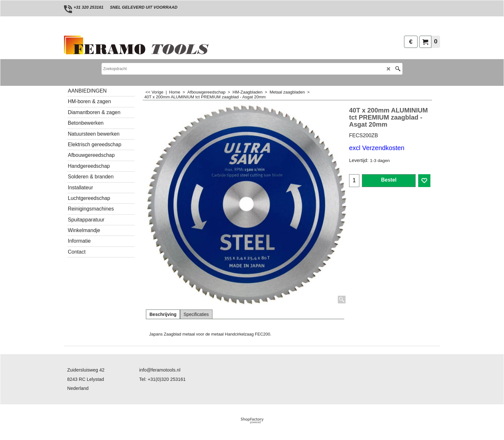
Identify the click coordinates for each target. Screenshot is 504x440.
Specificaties (196, 314)
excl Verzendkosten (377, 148)
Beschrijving (163, 314)
